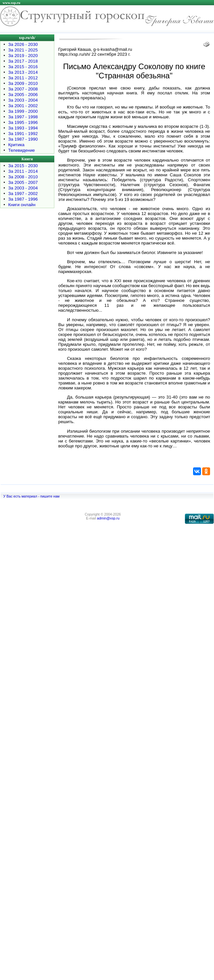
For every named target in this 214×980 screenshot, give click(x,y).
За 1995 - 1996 (23, 122)
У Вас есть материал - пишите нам (31, 496)
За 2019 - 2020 (23, 56)
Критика (16, 145)
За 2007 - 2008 (23, 89)
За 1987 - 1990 (23, 139)
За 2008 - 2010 (23, 177)
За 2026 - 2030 (23, 44)
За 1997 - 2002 (23, 194)
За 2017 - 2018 (23, 61)
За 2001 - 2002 (23, 106)
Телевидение (22, 150)
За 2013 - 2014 (23, 72)
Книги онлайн (22, 205)
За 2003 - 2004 (23, 100)
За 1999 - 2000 (23, 111)
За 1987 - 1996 (23, 199)
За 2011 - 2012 (23, 78)
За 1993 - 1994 (23, 128)
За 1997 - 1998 (23, 117)
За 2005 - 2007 (23, 182)
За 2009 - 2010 (23, 83)
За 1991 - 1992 (23, 134)
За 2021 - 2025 (23, 50)
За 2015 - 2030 (23, 166)
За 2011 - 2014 (23, 171)
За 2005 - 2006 (23, 95)
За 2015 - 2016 (23, 67)
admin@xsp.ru (108, 518)
